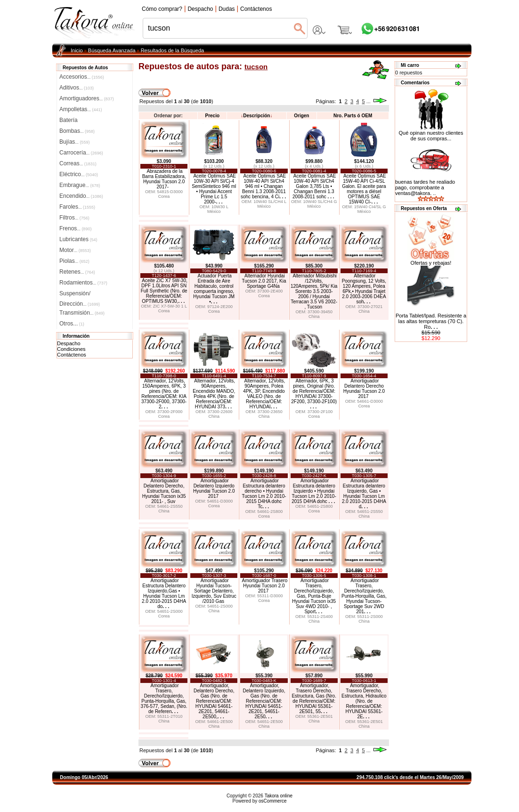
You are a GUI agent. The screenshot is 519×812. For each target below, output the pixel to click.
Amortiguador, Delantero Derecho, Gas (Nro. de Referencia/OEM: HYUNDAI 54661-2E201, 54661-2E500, (214, 701)
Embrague (80, 185)
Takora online (279, 796)
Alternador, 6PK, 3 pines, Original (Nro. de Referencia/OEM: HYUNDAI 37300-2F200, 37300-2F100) (314, 394)
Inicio (77, 50)
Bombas (77, 131)
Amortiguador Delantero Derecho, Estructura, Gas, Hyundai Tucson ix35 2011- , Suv (164, 491)
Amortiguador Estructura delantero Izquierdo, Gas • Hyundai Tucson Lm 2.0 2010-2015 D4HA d (364, 494)
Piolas (74, 261)
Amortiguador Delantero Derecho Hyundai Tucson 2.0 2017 (364, 389)
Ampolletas (81, 109)
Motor (75, 250)
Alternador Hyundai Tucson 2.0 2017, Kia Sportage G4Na (264, 281)
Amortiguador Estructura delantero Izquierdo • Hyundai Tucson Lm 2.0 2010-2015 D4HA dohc (314, 491)
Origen (301, 116)
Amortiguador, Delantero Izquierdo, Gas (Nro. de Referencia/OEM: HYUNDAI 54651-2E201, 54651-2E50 (264, 701)
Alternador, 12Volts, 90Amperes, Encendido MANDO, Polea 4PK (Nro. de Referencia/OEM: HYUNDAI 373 (214, 394)
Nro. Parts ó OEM (353, 116)
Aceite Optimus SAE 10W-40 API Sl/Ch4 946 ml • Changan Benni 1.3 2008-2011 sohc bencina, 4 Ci (263, 186)
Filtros (74, 218)
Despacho (69, 343)
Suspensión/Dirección (80, 294)
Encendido (81, 196)
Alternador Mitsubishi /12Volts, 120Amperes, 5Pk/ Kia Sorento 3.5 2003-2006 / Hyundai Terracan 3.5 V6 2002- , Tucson (314, 291)
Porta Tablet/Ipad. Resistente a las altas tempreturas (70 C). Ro (431, 321)
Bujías (74, 142)
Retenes (77, 272)
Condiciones (71, 349)
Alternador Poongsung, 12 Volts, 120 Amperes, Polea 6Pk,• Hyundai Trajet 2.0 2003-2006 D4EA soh (364, 289)
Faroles (77, 207)
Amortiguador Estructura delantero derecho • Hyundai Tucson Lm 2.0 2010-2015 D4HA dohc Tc (264, 494)
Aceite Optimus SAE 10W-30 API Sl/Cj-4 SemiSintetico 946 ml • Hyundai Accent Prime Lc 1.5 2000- (214, 189)
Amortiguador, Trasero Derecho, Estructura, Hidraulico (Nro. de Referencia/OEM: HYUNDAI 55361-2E (364, 701)
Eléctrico (79, 174)
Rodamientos (83, 283)
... (369, 101)
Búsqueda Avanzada (112, 50)
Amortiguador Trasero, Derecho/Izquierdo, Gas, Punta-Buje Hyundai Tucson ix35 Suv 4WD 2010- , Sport (314, 596)
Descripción (256, 116)
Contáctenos (72, 355)
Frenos (75, 228)
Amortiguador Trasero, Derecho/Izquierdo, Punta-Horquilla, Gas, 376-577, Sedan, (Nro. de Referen (164, 698)
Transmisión (82, 313)
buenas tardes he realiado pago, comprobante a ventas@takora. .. (425, 187)
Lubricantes (78, 239)
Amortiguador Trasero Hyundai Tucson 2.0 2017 (265, 586)
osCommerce (272, 801)
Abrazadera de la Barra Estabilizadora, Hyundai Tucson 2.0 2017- (164, 179)
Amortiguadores (87, 98)
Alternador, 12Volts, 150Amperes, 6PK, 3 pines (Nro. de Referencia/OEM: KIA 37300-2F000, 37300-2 (164, 394)
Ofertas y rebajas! (431, 263)
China (314, 317)
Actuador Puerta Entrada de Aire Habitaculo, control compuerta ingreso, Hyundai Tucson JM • (214, 289)
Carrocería (81, 153)
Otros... (72, 324)
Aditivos (77, 88)
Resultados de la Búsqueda (173, 50)
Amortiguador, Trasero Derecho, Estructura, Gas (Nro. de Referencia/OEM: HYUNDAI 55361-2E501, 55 (314, 698)
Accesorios (82, 77)
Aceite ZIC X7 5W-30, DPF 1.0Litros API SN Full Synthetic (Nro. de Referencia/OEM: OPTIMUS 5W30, (164, 291)
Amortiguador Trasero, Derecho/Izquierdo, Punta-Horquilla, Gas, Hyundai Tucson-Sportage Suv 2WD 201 (364, 596)
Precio (212, 116)
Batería (69, 120)
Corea (164, 196)
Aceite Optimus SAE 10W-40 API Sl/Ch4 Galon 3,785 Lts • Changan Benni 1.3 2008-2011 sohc (314, 186)
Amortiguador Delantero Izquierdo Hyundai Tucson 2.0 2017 (214, 488)
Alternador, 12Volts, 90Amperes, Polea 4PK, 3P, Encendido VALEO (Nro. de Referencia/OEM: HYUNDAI (264, 394)
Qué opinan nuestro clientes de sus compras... (431, 133)
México (214, 211)
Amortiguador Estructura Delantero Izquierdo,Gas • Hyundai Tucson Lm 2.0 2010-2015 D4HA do (164, 593)
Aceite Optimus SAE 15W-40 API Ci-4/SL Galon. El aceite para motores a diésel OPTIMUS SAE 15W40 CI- (364, 189)
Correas (78, 163)
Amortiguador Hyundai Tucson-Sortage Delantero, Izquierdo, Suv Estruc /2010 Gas (214, 591)
